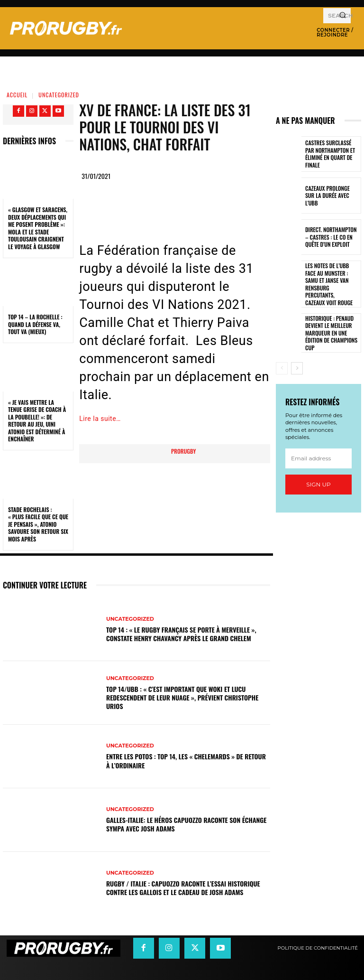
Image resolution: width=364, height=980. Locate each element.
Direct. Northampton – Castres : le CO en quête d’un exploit (332, 237)
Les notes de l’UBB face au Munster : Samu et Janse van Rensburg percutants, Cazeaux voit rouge (331, 279)
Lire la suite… (100, 419)
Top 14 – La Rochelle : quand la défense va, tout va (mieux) (35, 324)
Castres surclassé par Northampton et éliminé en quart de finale (332, 154)
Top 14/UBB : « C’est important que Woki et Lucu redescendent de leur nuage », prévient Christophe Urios (182, 697)
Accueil (17, 95)
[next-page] (297, 357)
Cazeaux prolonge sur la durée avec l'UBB (331, 196)
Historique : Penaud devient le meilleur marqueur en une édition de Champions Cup (329, 322)
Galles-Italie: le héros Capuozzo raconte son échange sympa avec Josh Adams (186, 824)
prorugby (183, 451)
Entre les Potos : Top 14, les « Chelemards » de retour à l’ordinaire (186, 761)
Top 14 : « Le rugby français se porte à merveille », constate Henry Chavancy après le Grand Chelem (181, 634)
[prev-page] (282, 357)
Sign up (318, 473)
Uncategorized (59, 95)
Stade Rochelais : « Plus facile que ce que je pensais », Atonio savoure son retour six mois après (38, 524)
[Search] (342, 16)
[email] (318, 448)
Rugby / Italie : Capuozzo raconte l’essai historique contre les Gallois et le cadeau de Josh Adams (183, 888)
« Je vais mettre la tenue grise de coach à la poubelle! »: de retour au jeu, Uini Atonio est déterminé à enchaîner (37, 421)
